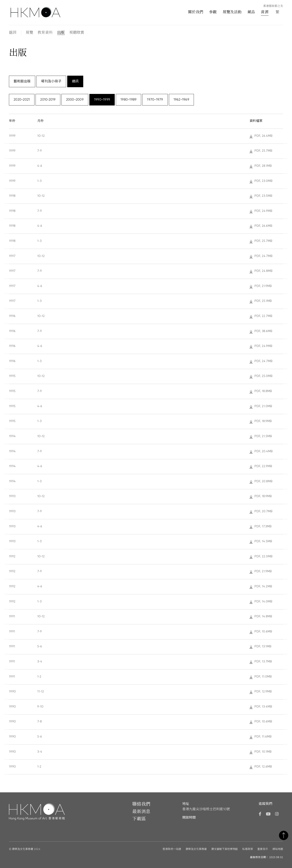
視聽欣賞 (77, 33)
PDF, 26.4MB (264, 136)
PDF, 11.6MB (263, 737)
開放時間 (189, 818)
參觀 (213, 12)
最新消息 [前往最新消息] (141, 811)
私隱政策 (248, 849)
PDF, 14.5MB (263, 541)
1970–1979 (155, 100)
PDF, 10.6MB (263, 631)
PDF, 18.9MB (263, 421)
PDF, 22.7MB (263, 316)
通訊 (75, 81)
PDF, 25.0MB (264, 376)
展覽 (30, 33)
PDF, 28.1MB (263, 166)
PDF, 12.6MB (263, 767)
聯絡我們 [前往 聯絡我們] (141, 804)
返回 (13, 33)
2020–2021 (22, 100)
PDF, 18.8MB (263, 391)
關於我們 (196, 12)
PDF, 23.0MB (264, 181)
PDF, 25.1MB (263, 301)
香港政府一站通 (172, 849)
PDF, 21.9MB (263, 286)
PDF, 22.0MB (264, 556)
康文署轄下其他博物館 (225, 849)
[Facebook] (260, 814)
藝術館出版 (22, 81)
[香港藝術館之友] (271, 6)
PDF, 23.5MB (263, 196)
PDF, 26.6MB (263, 226)
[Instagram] (277, 814)
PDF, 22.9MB (263, 466)
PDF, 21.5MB (263, 436)
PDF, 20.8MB (264, 481)
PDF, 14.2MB (263, 586)
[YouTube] (268, 814)
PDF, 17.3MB (263, 526)
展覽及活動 (232, 12)
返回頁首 (284, 835)
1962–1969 (181, 100)
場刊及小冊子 (51, 81)
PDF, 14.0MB (264, 601)
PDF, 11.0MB (263, 677)
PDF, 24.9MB (263, 211)
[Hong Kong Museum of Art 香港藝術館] (35, 12)
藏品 (251, 12)
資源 (265, 12)
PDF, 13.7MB (263, 661)
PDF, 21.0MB (263, 406)
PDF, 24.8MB (264, 271)
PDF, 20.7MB (264, 511)
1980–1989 (128, 100)
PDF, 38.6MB (263, 331)
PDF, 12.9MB (263, 691)
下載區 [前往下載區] (139, 819)
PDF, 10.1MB (263, 751)
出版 (61, 33)
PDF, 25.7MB (263, 151)
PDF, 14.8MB (263, 616)
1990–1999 (102, 100)
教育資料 (45, 33)
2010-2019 (48, 100)
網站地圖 (278, 849)
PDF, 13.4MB (263, 707)
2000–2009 (75, 100)
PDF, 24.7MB (264, 256)
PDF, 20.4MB (264, 451)
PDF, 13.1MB (263, 646)
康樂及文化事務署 (196, 849)
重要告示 (263, 849)
